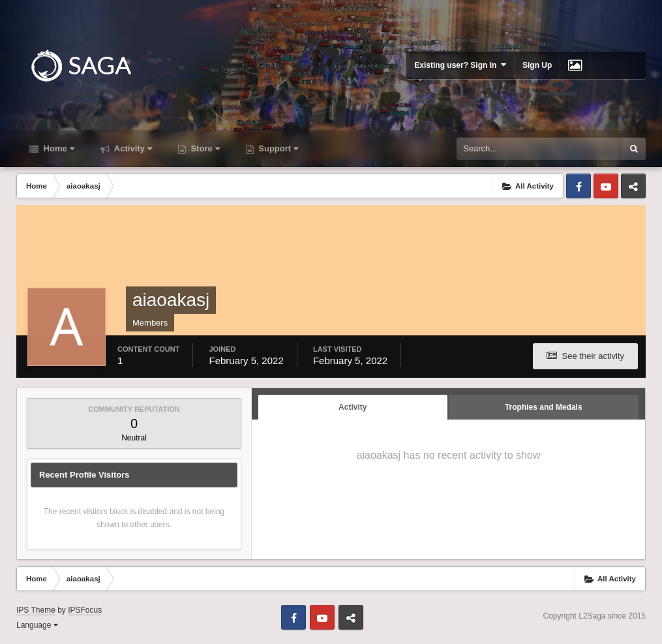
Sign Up (537, 65)
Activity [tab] (353, 407)
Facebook (579, 186)
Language (37, 625)
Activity (132, 148)
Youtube (606, 186)
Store (204, 148)
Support (277, 148)
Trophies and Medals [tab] (544, 407)
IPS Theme (36, 610)
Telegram (633, 186)
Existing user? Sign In (460, 65)
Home (58, 148)
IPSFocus (85, 610)
